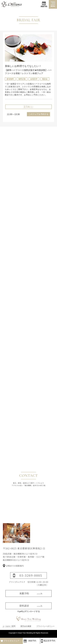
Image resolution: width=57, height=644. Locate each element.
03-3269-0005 (31, 582)
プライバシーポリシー (45, 628)
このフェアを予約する (38, 114)
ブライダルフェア (11, 641)
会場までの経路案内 (15, 572)
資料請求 (24, 612)
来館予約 (44, 4)
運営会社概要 (26, 628)
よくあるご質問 (9, 628)
